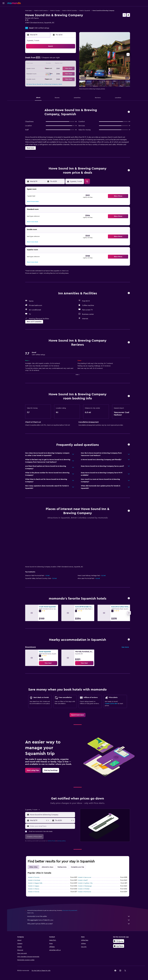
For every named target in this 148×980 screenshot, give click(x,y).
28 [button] (66, 74)
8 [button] (71, 59)
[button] (3, 3)
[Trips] (3, 28)
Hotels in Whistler (84, 889)
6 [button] (61, 59)
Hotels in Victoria (34, 892)
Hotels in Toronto (34, 877)
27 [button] (61, 74)
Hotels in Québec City (85, 883)
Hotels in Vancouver (85, 877)
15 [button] (71, 64)
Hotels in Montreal (34, 880)
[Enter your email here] (52, 826)
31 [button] (46, 79)
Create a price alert (111, 704)
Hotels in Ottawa (34, 889)
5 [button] (56, 59)
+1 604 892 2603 (31, 25)
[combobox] (52, 815)
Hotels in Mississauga (85, 886)
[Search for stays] (3, 14)
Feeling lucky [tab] (62, 867)
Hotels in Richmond (84, 892)
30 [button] (41, 79)
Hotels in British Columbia (69, 11)
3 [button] (46, 59)
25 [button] (51, 74)
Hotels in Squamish (85, 11)
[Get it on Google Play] (119, 941)
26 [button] (56, 74)
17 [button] (46, 69)
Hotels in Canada (55, 11)
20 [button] (61, 69)
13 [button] (61, 64)
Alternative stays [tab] (47, 867)
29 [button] (71, 74)
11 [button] (51, 64)
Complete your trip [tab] (77, 867)
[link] (48, 663)
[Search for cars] (3, 18)
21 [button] (66, 69)
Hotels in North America (41, 11)
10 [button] (46, 64)
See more (125, 647)
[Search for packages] (3, 22)
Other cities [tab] (33, 867)
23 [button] (41, 74)
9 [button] (41, 64)
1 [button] (71, 54)
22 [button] (71, 69)
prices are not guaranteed (70, 910)
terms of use (51, 841)
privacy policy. (62, 841)
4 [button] (51, 59)
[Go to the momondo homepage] (14, 3)
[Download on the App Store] (119, 946)
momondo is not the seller (79, 916)
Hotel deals (28, 11)
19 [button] (56, 69)
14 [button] (66, 64)
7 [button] (66, 59)
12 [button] (56, 64)
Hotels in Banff (83, 880)
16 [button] (41, 69)
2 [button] (41, 59)
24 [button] (46, 74)
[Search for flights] (3, 9)
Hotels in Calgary (34, 886)
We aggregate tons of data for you (79, 920)
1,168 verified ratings (42, 28)
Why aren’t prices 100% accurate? (79, 924)
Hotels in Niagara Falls (35, 883)
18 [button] (51, 69)
